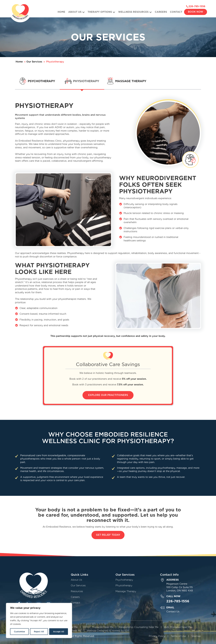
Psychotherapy (124, 580)
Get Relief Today (108, 535)
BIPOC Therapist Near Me (98, 627)
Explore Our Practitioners (108, 395)
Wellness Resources (135, 12)
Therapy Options (101, 12)
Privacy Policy (157, 636)
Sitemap (196, 636)
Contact (176, 12)
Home (61, 12)
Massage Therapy (126, 591)
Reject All (39, 632)
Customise (19, 632)
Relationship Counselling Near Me (139, 627)
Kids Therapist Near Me (178, 627)
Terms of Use (178, 636)
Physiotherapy (124, 585)
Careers (161, 12)
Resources (77, 591)
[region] (39, 620)
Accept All (59, 632)
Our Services (34, 62)
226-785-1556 (197, 6)
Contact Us (173, 612)
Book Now (196, 12)
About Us (76, 12)
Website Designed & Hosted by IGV (108, 631)
